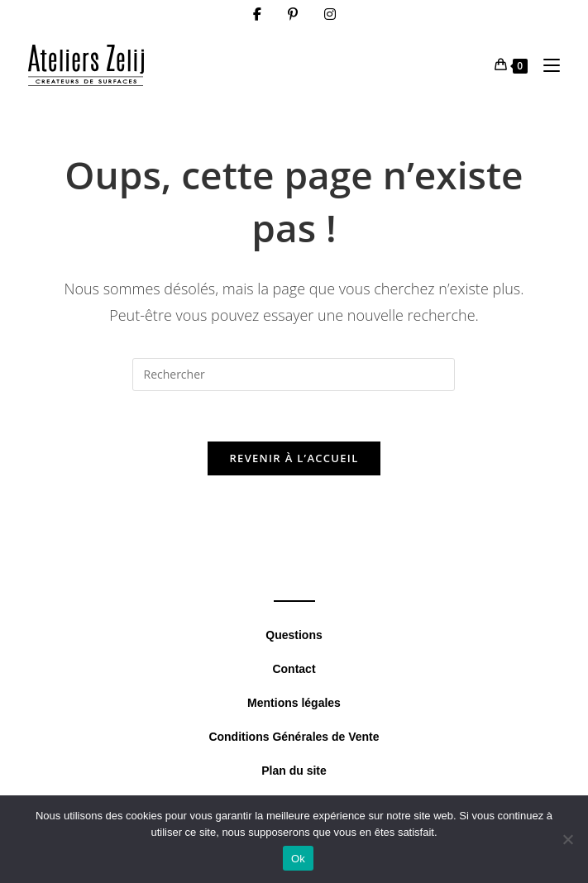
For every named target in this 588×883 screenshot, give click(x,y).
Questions (294, 635)
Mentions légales (294, 703)
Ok (298, 859)
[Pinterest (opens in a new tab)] (293, 14)
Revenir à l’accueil (294, 458)
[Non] (567, 839)
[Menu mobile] (545, 65)
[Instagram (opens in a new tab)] (330, 14)
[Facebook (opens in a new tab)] (257, 14)
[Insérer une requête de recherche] (294, 375)
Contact (294, 669)
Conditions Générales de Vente (294, 737)
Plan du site (294, 771)
